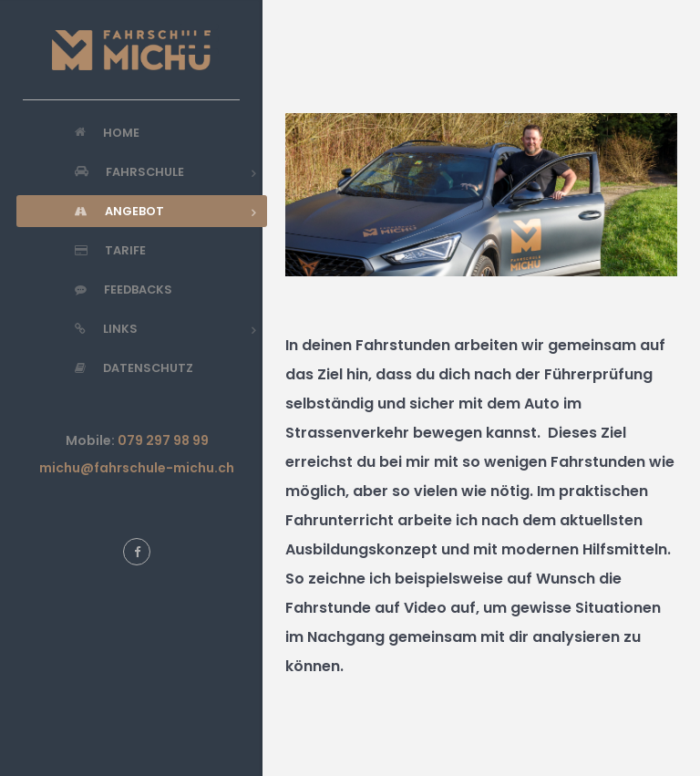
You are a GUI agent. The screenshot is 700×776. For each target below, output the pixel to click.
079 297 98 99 (163, 440)
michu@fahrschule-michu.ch (137, 468)
